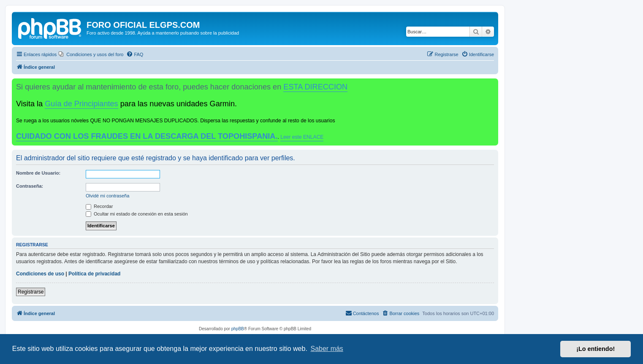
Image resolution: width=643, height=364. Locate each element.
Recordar (99, 206)
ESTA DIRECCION (315, 87)
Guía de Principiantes (81, 104)
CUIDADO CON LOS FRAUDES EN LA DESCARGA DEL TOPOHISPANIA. (147, 136)
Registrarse (31, 292)
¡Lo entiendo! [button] (596, 349)
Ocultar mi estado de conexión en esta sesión (137, 214)
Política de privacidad (94, 274)
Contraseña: (30, 186)
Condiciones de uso (40, 274)
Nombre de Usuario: (38, 173)
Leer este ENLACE (302, 137)
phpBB (238, 329)
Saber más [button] (327, 349)
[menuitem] (91, 54)
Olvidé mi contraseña (107, 196)
